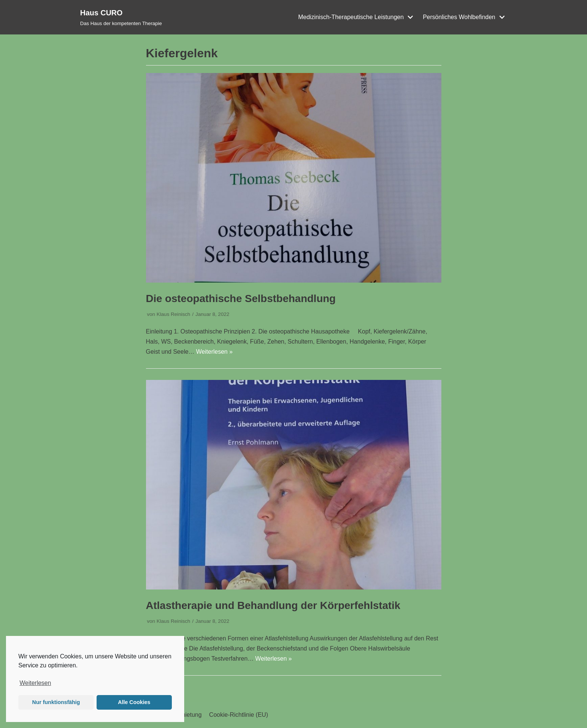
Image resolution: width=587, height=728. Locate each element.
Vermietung (187, 715)
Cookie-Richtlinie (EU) (239, 715)
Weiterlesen (35, 683)
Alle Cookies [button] (134, 702)
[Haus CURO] (121, 17)
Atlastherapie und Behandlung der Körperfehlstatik (273, 605)
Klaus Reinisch (173, 314)
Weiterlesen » (215, 352)
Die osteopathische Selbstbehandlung (241, 298)
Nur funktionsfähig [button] (56, 702)
